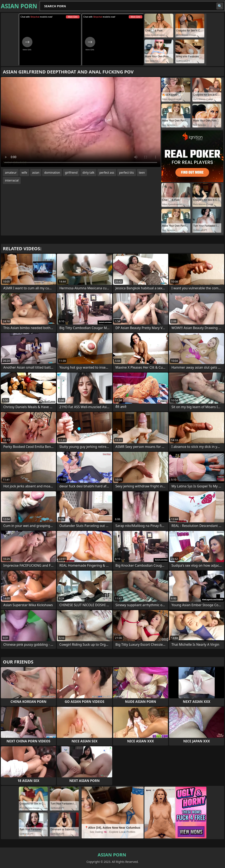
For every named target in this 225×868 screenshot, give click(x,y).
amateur (11, 173)
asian (36, 173)
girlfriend (71, 173)
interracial (12, 180)
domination (52, 173)
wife (24, 173)
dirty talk (88, 173)
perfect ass (107, 173)
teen (142, 173)
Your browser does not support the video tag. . (81, 122)
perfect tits (127, 173)
